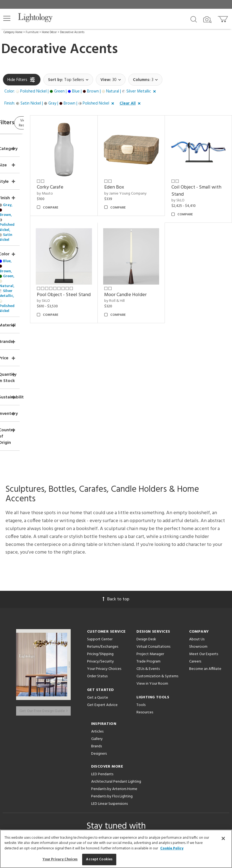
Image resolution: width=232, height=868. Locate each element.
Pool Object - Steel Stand (92, 271)
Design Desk (146, 516)
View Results (48, 124)
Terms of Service (80, 748)
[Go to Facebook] (84, 767)
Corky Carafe (91, 174)
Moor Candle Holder (145, 271)
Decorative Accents (72, 32)
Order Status (97, 553)
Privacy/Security (100, 538)
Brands (96, 619)
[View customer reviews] (137, 767)
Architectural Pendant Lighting (116, 654)
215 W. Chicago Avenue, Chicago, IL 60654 (116, 815)
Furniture (32, 32)
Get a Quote (98, 574)
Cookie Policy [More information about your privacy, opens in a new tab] (172, 848)
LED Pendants (102, 647)
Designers (99, 626)
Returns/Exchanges (103, 523)
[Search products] (194, 19)
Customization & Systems (157, 553)
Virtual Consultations (153, 523)
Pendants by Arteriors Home (114, 662)
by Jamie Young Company (144, 183)
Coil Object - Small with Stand (205, 177)
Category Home (13, 32)
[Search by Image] (207, 20)
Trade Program (148, 538)
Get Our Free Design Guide (44, 583)
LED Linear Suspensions (109, 676)
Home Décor (49, 32)
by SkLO (192, 187)
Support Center (100, 516)
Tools (141, 582)
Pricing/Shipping (100, 531)
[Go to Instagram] (112, 767)
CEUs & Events (148, 546)
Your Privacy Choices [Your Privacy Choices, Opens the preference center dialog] (60, 859)
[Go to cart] (223, 18)
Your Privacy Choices (104, 546)
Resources (145, 589)
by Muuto (86, 180)
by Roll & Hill (142, 281)
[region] (116, 849)
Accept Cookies (99, 859)
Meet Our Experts (204, 531)
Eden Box (141, 174)
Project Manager (150, 531)
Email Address (76, 730)
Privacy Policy (158, 743)
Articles (97, 604)
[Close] (223, 838)
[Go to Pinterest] (97, 767)
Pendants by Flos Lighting (112, 669)
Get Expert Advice (102, 582)
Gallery (97, 611)
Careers (195, 538)
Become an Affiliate (205, 546)
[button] (7, 18)
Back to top (116, 476)
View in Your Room (152, 560)
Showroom (198, 523)
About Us (197, 516)
